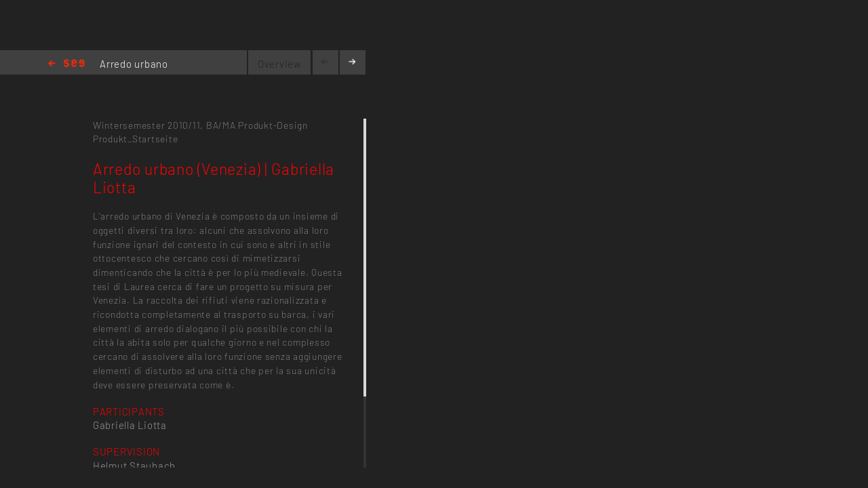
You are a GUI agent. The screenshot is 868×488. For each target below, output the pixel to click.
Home (66, 64)
